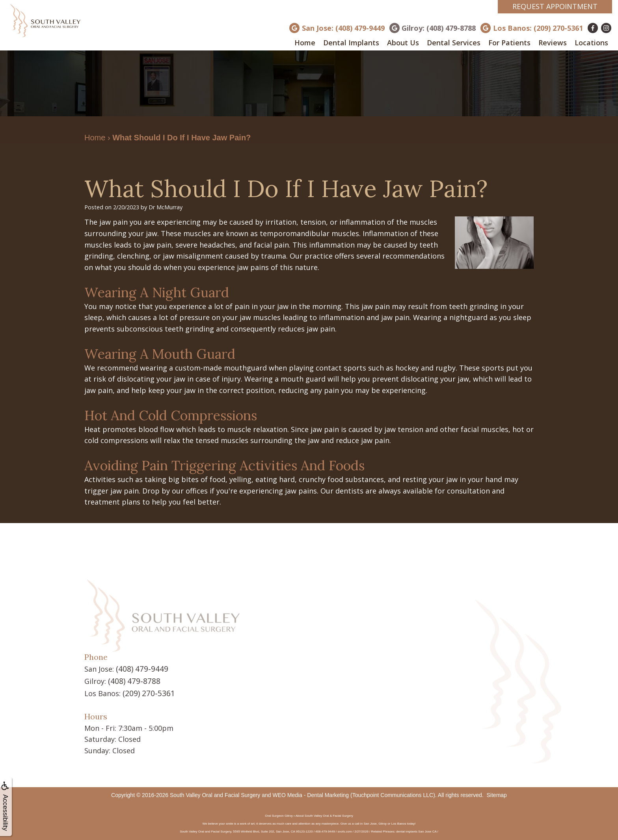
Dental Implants (351, 43)
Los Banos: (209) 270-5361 (538, 28)
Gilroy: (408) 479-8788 (439, 28)
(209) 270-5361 (147, 691)
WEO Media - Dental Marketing (311, 793)
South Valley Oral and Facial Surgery (215, 793)
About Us (403, 43)
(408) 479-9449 (140, 669)
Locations (591, 43)
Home (305, 43)
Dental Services (454, 43)
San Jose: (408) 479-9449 (343, 28)
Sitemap (497, 793)
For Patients (509, 43)
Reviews (553, 43)
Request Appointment (555, 6)
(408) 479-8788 (132, 680)
